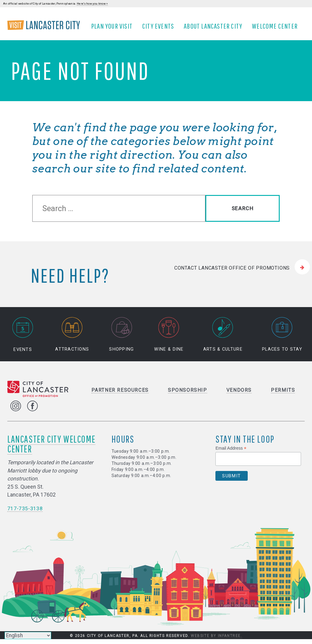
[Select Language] (28, 635)
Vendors (239, 395)
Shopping (121, 339)
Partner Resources (120, 395)
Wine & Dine (169, 339)
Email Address (231, 453)
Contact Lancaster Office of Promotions (232, 272)
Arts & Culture (223, 339)
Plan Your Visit (114, 28)
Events (23, 339)
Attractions (72, 339)
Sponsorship (188, 395)
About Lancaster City (215, 28)
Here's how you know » (92, 4)
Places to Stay (282, 339)
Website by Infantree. (216, 640)
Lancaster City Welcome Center (51, 448)
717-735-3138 (25, 513)
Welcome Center (277, 28)
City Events (160, 28)
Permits (283, 395)
